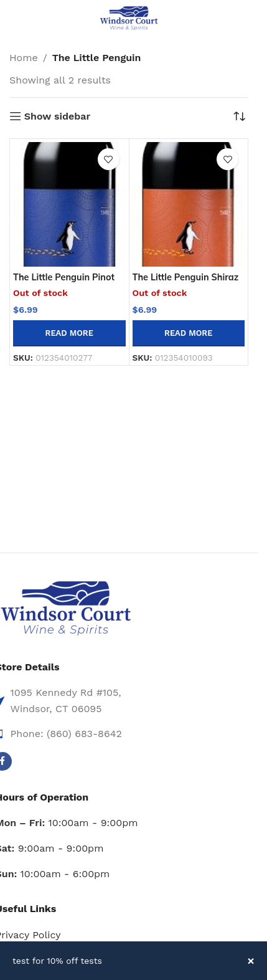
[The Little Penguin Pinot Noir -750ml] (69, 204)
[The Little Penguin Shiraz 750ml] (189, 204)
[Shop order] (239, 117)
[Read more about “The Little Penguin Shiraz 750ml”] (189, 333)
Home (24, 58)
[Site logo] (129, 18)
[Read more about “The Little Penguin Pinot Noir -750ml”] (69, 333)
